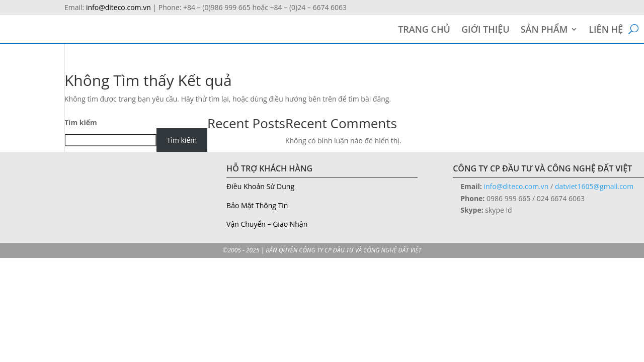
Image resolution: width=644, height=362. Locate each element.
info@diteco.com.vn (118, 7)
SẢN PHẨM (544, 30)
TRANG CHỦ (424, 30)
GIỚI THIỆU (486, 30)
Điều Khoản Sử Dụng (260, 186)
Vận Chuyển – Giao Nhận (267, 224)
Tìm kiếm (81, 122)
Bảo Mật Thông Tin (257, 205)
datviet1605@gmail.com (594, 186)
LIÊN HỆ (606, 30)
